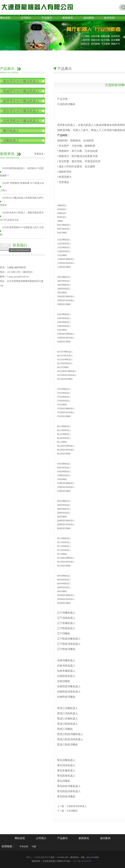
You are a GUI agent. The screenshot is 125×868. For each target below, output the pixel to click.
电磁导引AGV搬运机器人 (21, 91)
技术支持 (109, 18)
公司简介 (26, 18)
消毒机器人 (11, 141)
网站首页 (5, 18)
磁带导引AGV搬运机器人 (21, 101)
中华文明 (24, 846)
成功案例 (89, 18)
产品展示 (47, 18)
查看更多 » (40, 154)
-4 (83, 861)
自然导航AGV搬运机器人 (21, 121)
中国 (34, 846)
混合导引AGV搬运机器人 (21, 111)
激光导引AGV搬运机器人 (21, 81)
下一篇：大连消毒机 (67, 811)
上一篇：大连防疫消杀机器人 (72, 806)
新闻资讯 (68, 18)
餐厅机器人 (11, 131)
